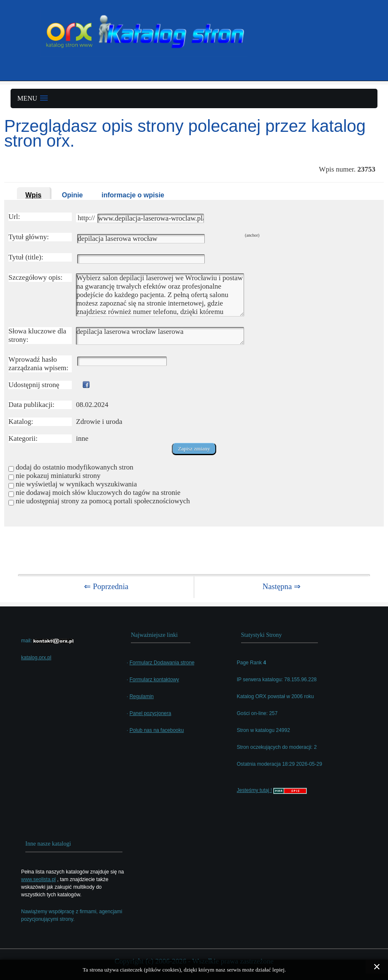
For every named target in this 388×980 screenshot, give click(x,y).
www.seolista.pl (38, 879)
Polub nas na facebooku (157, 730)
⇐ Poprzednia (106, 586)
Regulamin (142, 696)
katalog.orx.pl (36, 658)
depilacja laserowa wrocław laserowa (160, 336)
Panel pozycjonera (151, 713)
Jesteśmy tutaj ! (254, 790)
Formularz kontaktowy (154, 680)
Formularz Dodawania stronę (162, 663)
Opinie (72, 195)
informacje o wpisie (133, 195)
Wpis (33, 195)
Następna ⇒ (282, 586)
